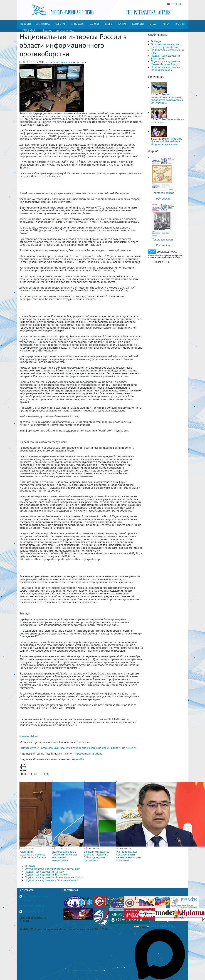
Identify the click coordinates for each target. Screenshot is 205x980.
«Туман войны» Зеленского (167, 121)
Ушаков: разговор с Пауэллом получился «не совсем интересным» (65, 856)
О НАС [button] (153, 24)
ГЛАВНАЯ (29, 30)
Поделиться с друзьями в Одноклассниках (166, 68)
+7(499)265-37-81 (34, 911)
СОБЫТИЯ (60, 24)
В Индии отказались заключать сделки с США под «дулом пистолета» (96, 856)
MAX (81, 759)
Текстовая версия (163, 193)
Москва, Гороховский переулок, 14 (34, 898)
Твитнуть (156, 41)
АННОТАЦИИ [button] (78, 24)
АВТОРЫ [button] (95, 24)
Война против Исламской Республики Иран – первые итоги (167, 141)
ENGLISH (175, 4)
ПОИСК (166, 24)
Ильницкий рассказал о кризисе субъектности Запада (33, 854)
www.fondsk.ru (29, 736)
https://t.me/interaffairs (88, 753)
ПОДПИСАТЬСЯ (160, 262)
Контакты (27, 890)
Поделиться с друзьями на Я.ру (167, 51)
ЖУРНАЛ (122, 24)
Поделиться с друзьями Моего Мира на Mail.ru (165, 63)
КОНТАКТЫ (138, 24)
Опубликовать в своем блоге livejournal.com (165, 46)
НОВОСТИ (26, 24)
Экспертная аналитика (58, 30)
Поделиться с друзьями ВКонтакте (165, 57)
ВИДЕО (108, 24)
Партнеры (70, 890)
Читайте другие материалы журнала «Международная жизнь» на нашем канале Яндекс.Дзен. (78, 748)
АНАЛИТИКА (43, 24)
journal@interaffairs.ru (33, 906)
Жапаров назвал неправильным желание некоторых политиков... (129, 856)
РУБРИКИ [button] (180, 24)
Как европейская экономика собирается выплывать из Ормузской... (167, 98)
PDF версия (163, 199)
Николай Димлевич (60, 62)
